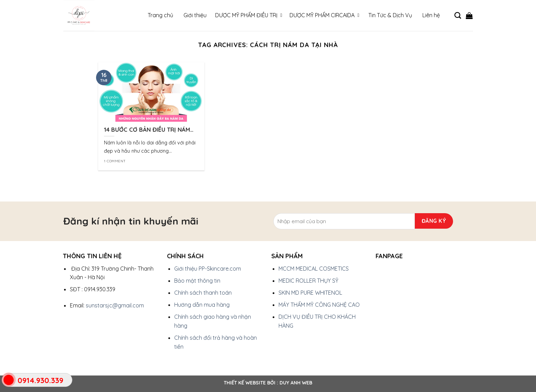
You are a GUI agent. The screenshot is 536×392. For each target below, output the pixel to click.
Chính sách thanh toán (203, 293)
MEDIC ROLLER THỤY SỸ (308, 281)
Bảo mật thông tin (197, 281)
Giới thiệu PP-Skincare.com (208, 269)
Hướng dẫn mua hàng (202, 305)
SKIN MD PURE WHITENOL (310, 293)
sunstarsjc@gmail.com (115, 305)
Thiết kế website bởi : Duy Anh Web (268, 383)
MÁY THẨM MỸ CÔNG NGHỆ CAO (319, 305)
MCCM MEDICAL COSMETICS (314, 269)
